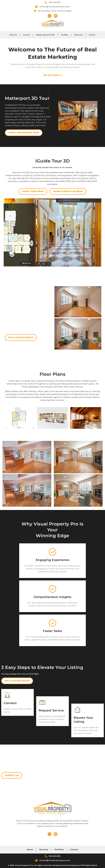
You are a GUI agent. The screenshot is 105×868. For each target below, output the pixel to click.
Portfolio (65, 35)
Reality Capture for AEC (45, 35)
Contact (92, 35)
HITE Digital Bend (89, 865)
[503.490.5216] (46, 2)
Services (27, 35)
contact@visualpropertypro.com (55, 7)
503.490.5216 (55, 2)
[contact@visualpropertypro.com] (36, 7)
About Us (13, 35)
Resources (78, 35)
